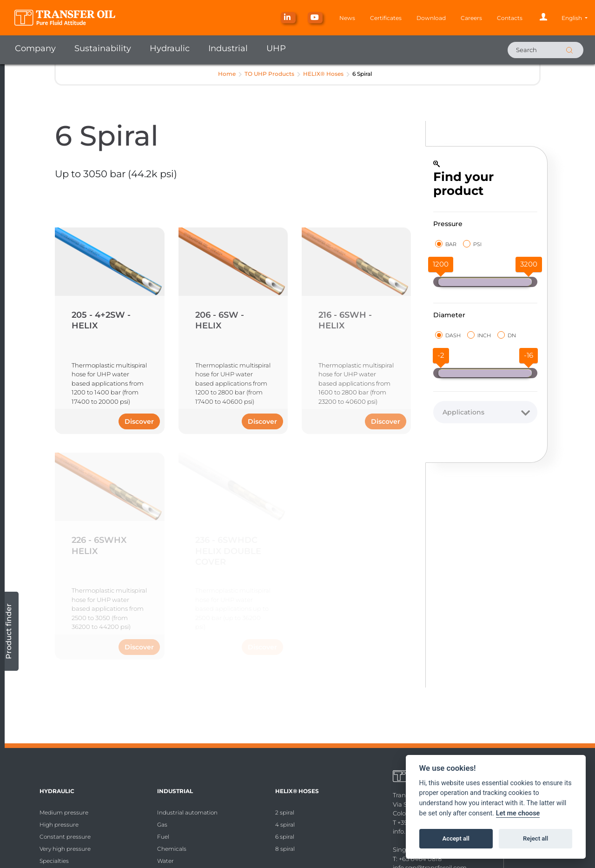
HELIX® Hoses (323, 74)
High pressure (59, 825)
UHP (276, 48)
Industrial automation (187, 812)
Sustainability (103, 48)
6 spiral (285, 837)
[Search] (545, 50)
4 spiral (285, 825)
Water (165, 861)
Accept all (456, 838)
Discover (139, 421)
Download (431, 18)
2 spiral (285, 812)
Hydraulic (170, 48)
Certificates (386, 18)
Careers (471, 18)
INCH (479, 335)
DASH (448, 335)
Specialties (54, 861)
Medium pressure (64, 812)
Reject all (535, 838)
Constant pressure (65, 837)
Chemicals (172, 849)
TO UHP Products (269, 74)
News (347, 18)
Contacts (510, 18)
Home (227, 74)
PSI (472, 244)
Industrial (228, 48)
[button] (575, 18)
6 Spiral (362, 74)
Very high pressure (65, 849)
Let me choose (518, 813)
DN (507, 335)
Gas (162, 825)
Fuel (163, 837)
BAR (446, 244)
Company (35, 48)
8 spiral (285, 849)
